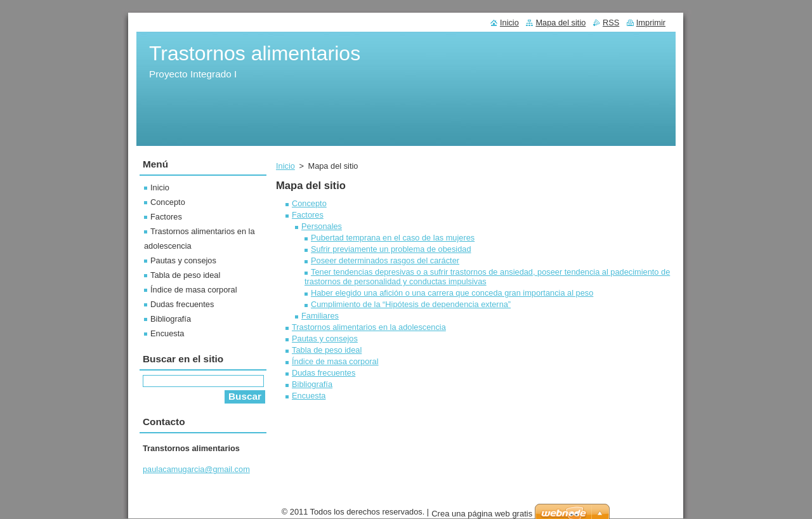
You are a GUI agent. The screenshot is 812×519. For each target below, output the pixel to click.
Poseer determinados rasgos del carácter (385, 260)
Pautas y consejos (325, 338)
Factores (308, 215)
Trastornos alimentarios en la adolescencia (369, 327)
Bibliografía (312, 384)
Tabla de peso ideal (327, 350)
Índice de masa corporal (335, 361)
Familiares (320, 316)
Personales (322, 226)
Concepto (309, 203)
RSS (611, 23)
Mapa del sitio (560, 23)
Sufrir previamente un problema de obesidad (391, 249)
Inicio (285, 166)
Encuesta (309, 396)
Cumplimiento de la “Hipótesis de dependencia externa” (411, 304)
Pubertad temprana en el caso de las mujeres (393, 238)
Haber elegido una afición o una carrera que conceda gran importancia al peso (452, 293)
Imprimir (651, 23)
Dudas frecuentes (324, 373)
